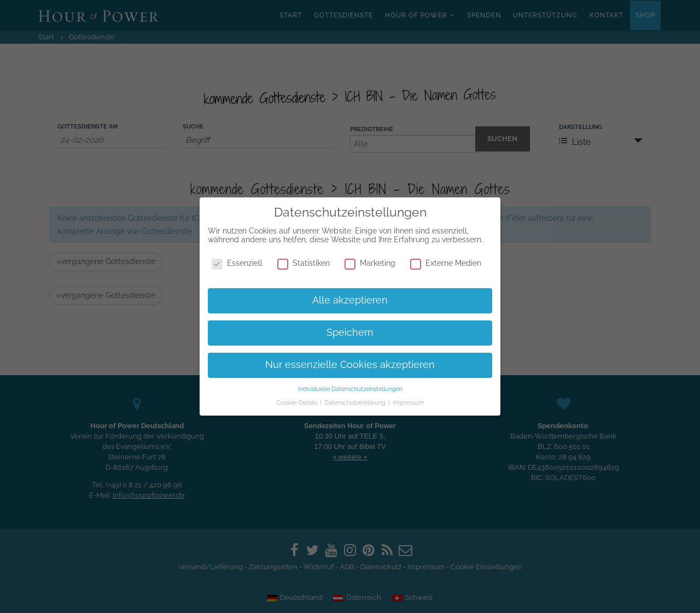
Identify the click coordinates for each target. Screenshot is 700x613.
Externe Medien (446, 263)
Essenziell (237, 263)
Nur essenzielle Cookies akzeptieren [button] (350, 365)
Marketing (370, 263)
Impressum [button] (408, 402)
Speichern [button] (350, 332)
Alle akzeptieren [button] (350, 300)
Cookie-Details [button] (297, 402)
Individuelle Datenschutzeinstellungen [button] (350, 389)
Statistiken (304, 263)
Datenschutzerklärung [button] (356, 402)
